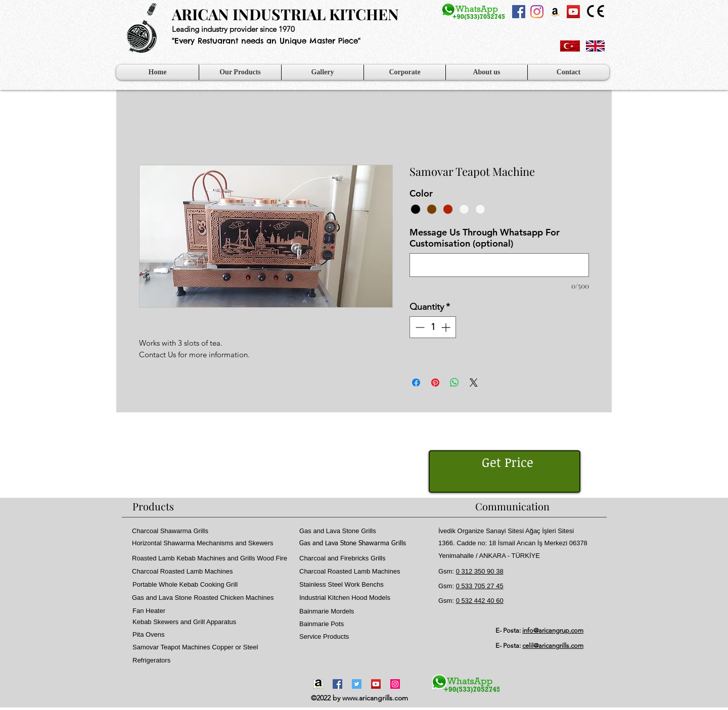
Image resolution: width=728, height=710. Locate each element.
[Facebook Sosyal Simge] (519, 12)
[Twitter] (357, 684)
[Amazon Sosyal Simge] (555, 12)
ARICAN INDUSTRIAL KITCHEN (285, 14)
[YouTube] (376, 684)
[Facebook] (337, 684)
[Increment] (447, 327)
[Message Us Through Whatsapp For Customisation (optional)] (499, 265)
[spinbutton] (433, 327)
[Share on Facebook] (416, 383)
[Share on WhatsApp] (454, 383)
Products (153, 506)
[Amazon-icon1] (318, 684)
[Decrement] (419, 327)
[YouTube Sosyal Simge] (573, 12)
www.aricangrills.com (375, 698)
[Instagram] (537, 12)
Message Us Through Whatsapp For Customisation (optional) (485, 238)
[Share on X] (474, 383)
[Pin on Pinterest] (435, 383)
